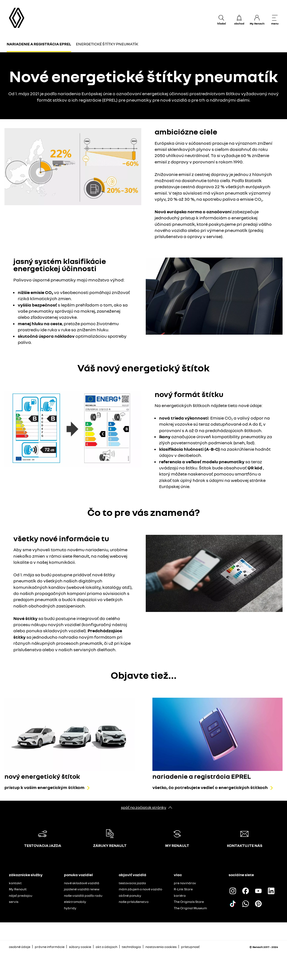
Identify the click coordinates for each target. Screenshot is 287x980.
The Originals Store (189, 902)
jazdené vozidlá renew (82, 889)
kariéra (180, 896)
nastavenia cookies (161, 947)
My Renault (18, 889)
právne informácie (50, 947)
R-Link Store (183, 889)
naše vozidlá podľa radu (83, 896)
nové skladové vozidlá (82, 883)
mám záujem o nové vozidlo (140, 889)
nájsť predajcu (21, 896)
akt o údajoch (107, 947)
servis (14, 902)
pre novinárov (185, 883)
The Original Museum (190, 908)
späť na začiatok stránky (144, 807)
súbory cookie (80, 947)
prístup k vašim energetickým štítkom (44, 787)
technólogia (131, 947)
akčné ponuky (130, 896)
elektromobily (75, 902)
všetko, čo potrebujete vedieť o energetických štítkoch (210, 787)
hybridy (70, 908)
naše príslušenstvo (134, 902)
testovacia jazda (132, 883)
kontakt (15, 883)
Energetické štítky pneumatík (107, 44)
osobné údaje (20, 947)
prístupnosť (190, 947)
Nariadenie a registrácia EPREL (39, 44)
